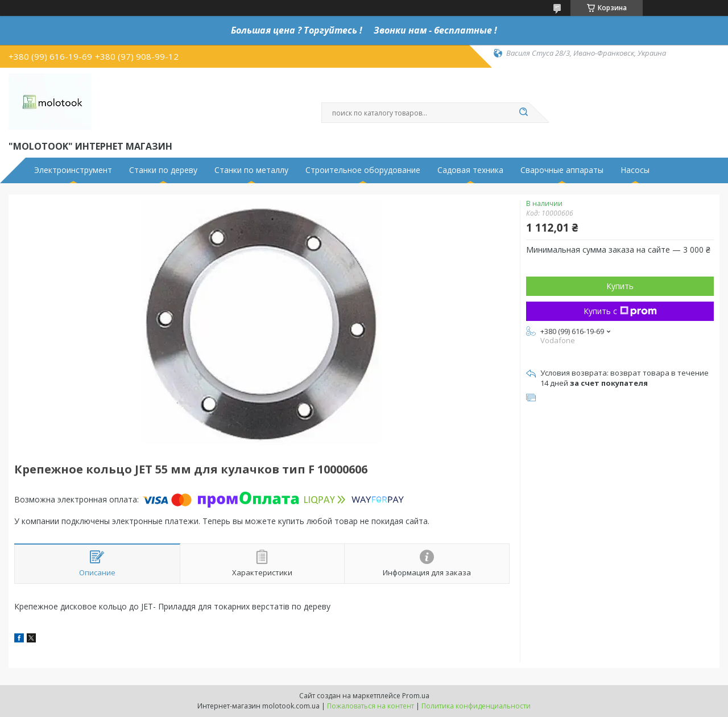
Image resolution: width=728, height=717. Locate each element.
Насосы (635, 170)
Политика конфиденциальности (476, 706)
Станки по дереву (163, 170)
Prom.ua (416, 696)
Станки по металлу (251, 170)
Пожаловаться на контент (371, 706)
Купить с (620, 311)
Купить (620, 286)
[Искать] (523, 113)
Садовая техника (470, 170)
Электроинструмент (73, 170)
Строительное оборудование (363, 170)
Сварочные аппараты (562, 170)
